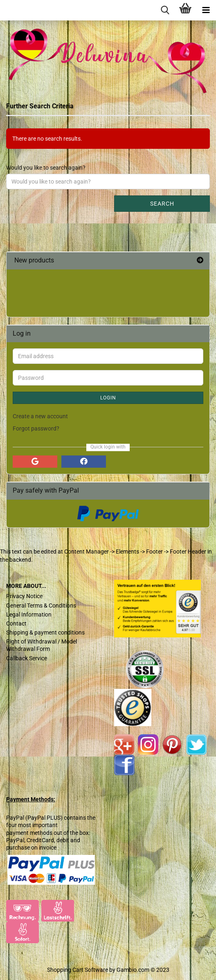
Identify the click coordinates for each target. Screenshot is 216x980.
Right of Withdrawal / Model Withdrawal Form (42, 645)
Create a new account (40, 416)
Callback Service (27, 658)
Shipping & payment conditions (45, 632)
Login (108, 398)
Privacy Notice (24, 596)
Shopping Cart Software (78, 970)
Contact (16, 623)
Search (162, 204)
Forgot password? (36, 428)
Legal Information (29, 614)
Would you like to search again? (46, 168)
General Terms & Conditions (41, 605)
